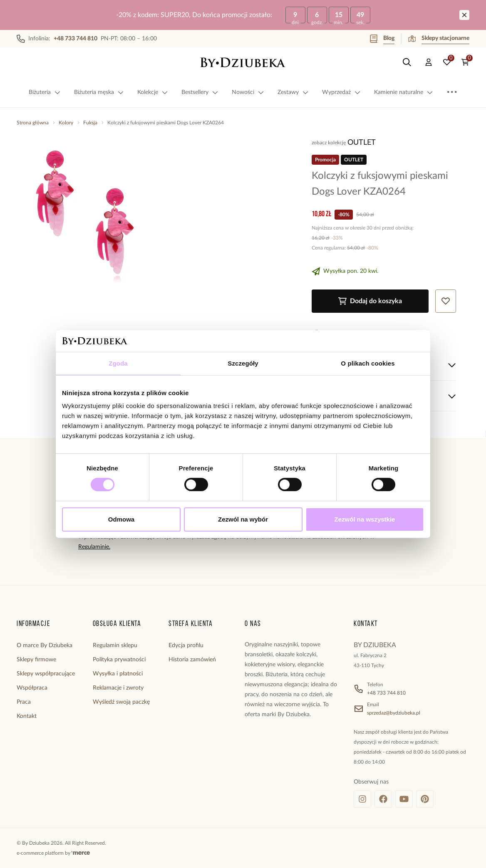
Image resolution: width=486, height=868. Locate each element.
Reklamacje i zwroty (118, 688)
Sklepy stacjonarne (439, 39)
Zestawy (293, 92)
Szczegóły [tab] (243, 363)
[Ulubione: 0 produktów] (447, 62)
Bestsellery (200, 92)
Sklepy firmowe (36, 660)
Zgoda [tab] (118, 363)
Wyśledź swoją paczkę (121, 702)
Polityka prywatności (119, 660)
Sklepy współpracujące (46, 674)
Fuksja (90, 123)
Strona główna (33, 123)
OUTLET (362, 143)
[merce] (81, 853)
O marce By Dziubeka (45, 645)
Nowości (248, 92)
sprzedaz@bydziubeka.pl (394, 713)
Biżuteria (45, 92)
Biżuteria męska (99, 92)
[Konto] (429, 62)
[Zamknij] (464, 15)
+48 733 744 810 (386, 693)
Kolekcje (153, 92)
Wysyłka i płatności (118, 674)
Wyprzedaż (341, 92)
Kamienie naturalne (404, 92)
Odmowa (121, 519)
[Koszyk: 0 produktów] (465, 62)
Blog (382, 39)
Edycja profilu (186, 645)
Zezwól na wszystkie (365, 519)
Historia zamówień (192, 660)
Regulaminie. (94, 547)
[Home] (243, 62)
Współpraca (32, 688)
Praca (24, 702)
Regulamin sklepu (115, 645)
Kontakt (27, 716)
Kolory (66, 123)
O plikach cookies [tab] (368, 363)
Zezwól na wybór (243, 519)
